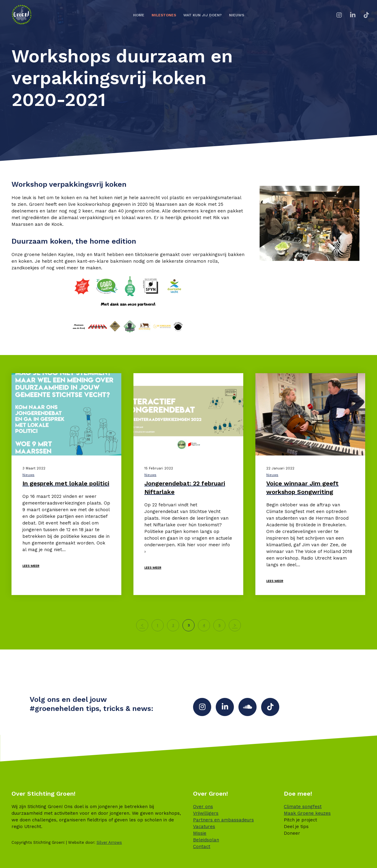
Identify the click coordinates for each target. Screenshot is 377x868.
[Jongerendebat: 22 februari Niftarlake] (188, 414)
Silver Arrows (109, 842)
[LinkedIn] (349, 15)
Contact (202, 847)
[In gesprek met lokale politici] (66, 414)
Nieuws (28, 475)
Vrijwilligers (206, 813)
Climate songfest (303, 807)
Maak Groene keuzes (307, 813)
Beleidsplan (206, 840)
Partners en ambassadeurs (223, 820)
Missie (200, 833)
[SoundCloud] (248, 707)
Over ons (203, 807)
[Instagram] (335, 15)
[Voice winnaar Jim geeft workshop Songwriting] (310, 414)
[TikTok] (363, 15)
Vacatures (204, 827)
